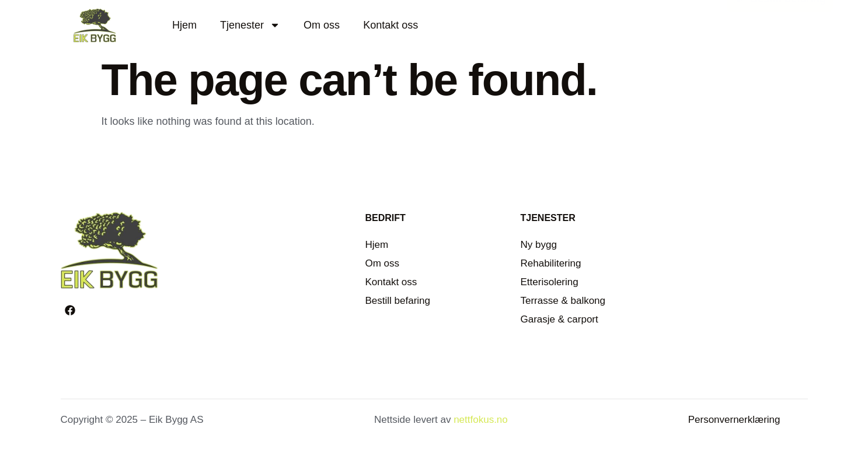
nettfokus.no (481, 420)
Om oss (322, 25)
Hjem (184, 25)
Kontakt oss (391, 25)
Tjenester (250, 25)
